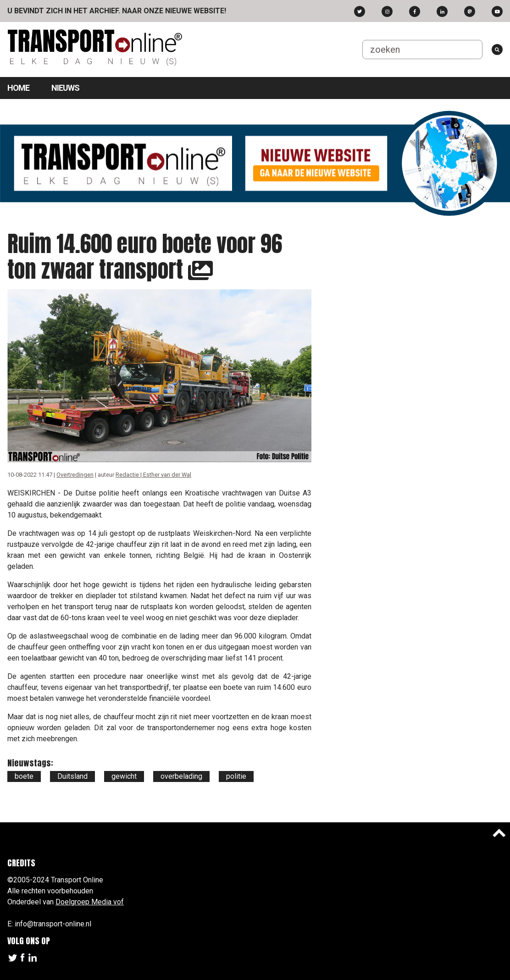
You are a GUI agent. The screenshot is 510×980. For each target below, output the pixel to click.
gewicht (124, 776)
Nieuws (65, 88)
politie (236, 776)
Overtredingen (75, 475)
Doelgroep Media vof (90, 902)
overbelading (181, 776)
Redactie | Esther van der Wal (153, 475)
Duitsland (72, 776)
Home (18, 88)
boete (24, 776)
